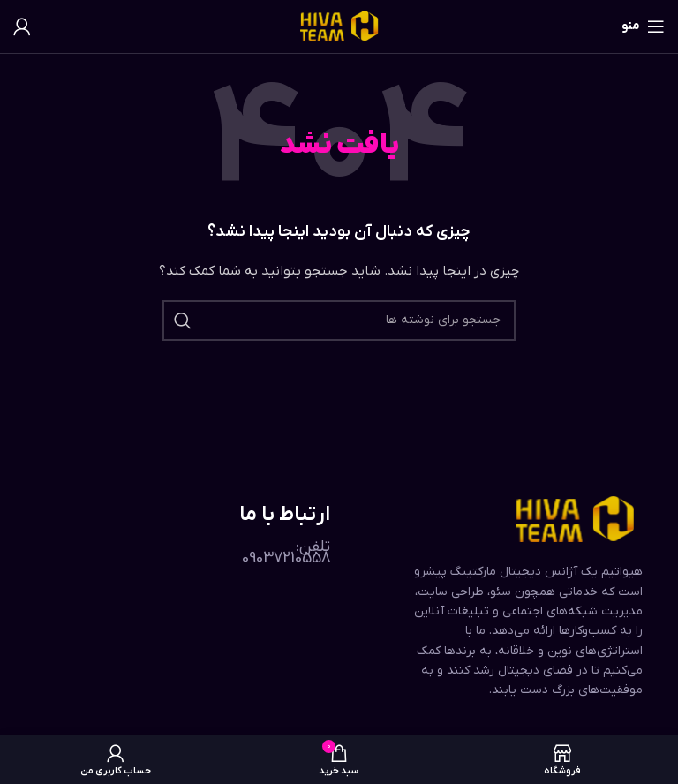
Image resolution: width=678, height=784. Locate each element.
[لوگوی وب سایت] (339, 26)
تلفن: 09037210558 (286, 553)
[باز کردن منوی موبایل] (643, 26)
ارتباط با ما (285, 515)
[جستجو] (339, 320)
